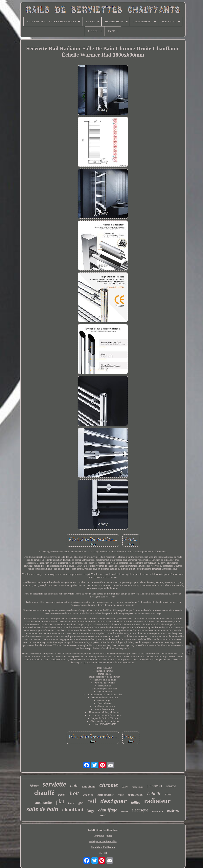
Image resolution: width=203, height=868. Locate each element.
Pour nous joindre (103, 836)
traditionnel (136, 795)
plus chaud (89, 787)
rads (168, 794)
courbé (171, 786)
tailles (135, 802)
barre (125, 787)
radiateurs (137, 787)
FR (105, 853)
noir (74, 786)
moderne (173, 811)
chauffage (108, 810)
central (121, 795)
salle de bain (42, 809)
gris (81, 803)
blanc (34, 786)
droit (74, 793)
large (91, 811)
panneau (155, 786)
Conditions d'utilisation (103, 847)
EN (100, 853)
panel (61, 795)
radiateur (157, 801)
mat (103, 815)
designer (114, 802)
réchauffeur (158, 811)
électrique (140, 810)
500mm (124, 811)
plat (60, 801)
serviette (54, 784)
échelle (154, 794)
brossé (71, 803)
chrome (109, 785)
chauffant (73, 810)
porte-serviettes (106, 795)
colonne (88, 795)
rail (92, 801)
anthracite (43, 802)
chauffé (44, 793)
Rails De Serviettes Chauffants (103, 830)
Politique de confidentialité (103, 841)
